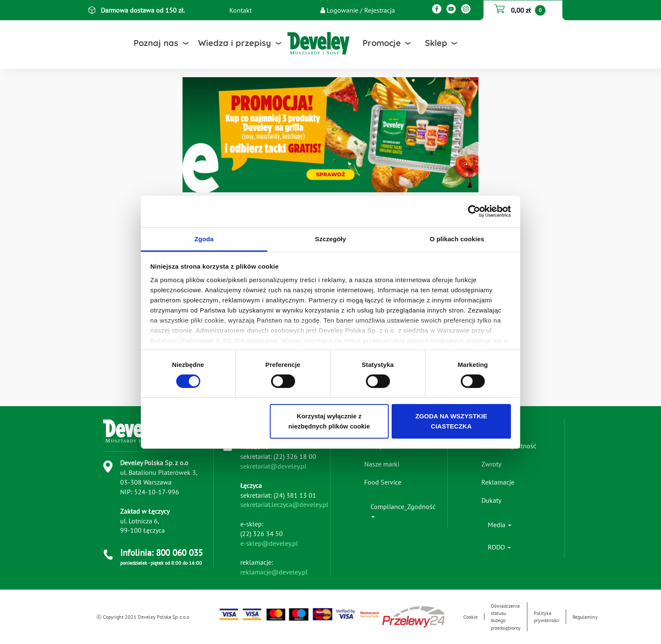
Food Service (383, 482)
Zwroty (491, 464)
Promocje (382, 43)
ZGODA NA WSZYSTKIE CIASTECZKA (451, 421)
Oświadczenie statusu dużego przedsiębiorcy (506, 617)
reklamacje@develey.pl (274, 572)
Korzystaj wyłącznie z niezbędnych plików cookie (329, 421)
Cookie (470, 617)
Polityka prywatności (547, 617)
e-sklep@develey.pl (269, 543)
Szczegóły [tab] (330, 238)
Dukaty (491, 500)
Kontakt (240, 10)
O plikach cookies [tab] (457, 238)
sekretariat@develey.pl (273, 466)
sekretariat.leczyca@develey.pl (284, 504)
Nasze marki (382, 464)
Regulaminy (585, 617)
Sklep (436, 43)
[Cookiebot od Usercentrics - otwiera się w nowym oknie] (474, 211)
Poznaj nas (156, 43)
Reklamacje (498, 482)
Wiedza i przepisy (235, 43)
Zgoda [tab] (204, 238)
